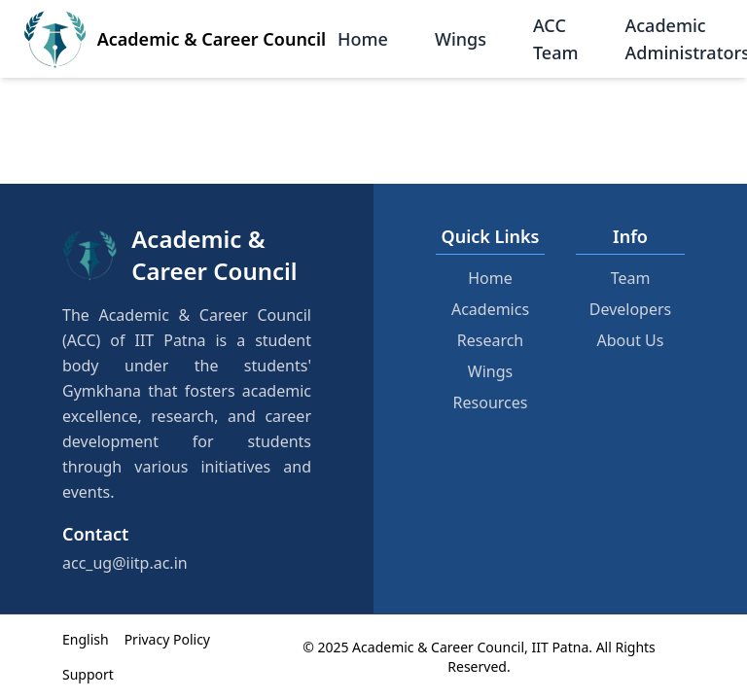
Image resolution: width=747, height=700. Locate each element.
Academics (490, 309)
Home (363, 39)
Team (631, 278)
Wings (461, 39)
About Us (631, 340)
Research (491, 340)
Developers (630, 309)
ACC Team (556, 39)
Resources (491, 402)
